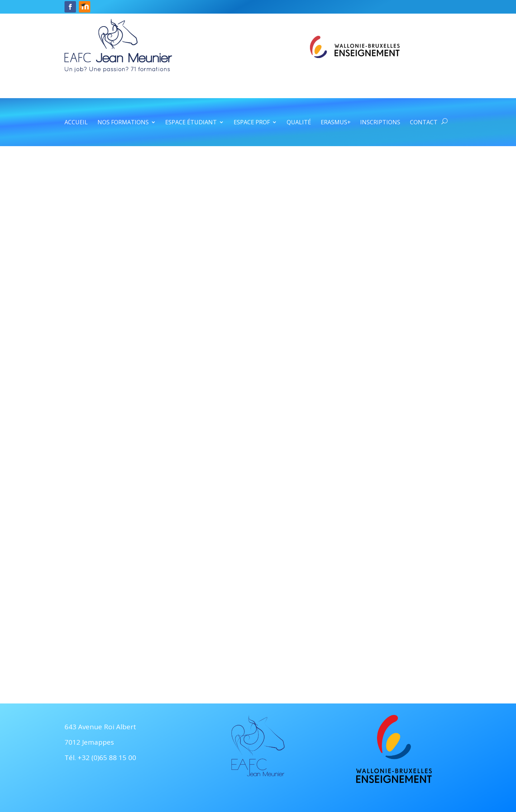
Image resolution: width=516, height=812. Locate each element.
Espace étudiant (191, 123)
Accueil (76, 123)
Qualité (299, 123)
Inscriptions (380, 123)
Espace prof (252, 123)
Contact (424, 123)
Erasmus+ (336, 123)
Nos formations (123, 123)
